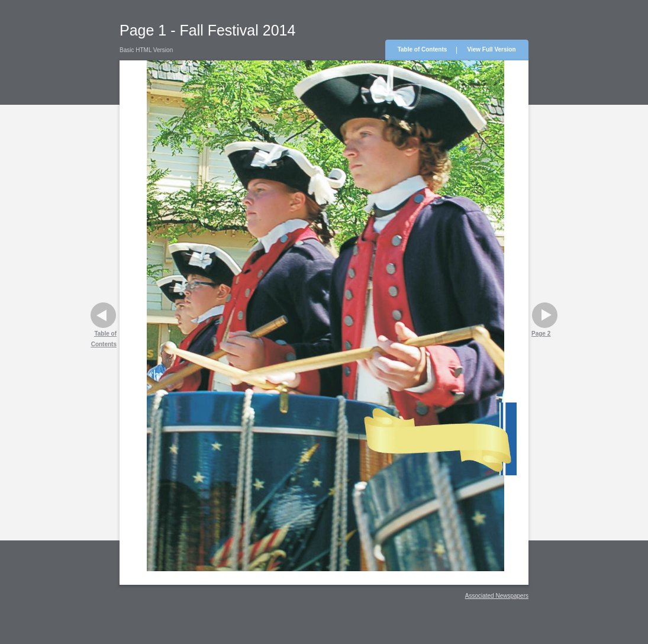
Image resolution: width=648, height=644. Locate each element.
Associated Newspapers (497, 596)
